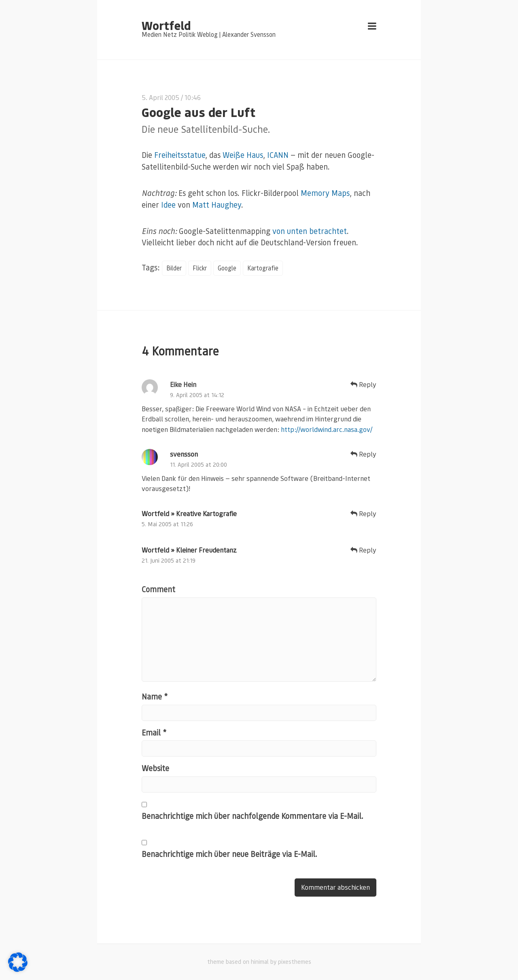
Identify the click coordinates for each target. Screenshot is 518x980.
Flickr (200, 268)
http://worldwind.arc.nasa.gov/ (327, 429)
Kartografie (263, 268)
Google (227, 268)
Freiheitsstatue (180, 155)
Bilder (174, 268)
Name (155, 696)
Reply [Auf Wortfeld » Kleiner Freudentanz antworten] (363, 550)
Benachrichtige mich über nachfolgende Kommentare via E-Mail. (253, 816)
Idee (168, 205)
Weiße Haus (243, 155)
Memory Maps (325, 193)
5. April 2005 (160, 97)
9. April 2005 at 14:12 (197, 395)
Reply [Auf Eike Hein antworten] (363, 384)
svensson (184, 454)
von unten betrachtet (310, 231)
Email (154, 732)
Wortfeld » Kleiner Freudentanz (189, 550)
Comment (158, 589)
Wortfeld (166, 25)
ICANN (278, 155)
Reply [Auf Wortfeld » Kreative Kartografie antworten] (363, 513)
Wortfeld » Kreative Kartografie (189, 513)
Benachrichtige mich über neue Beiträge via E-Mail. (229, 854)
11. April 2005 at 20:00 (198, 464)
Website (155, 768)
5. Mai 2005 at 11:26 (167, 524)
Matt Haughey (217, 205)
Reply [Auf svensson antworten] (363, 454)
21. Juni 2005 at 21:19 (169, 560)
